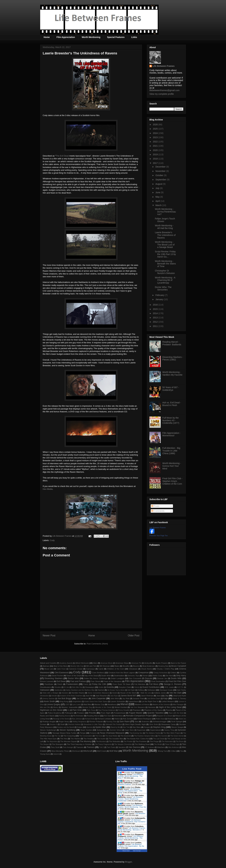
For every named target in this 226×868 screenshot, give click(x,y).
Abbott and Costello (48, 663)
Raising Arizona (65, 716)
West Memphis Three (60, 751)
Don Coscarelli (135, 678)
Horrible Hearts (78, 693)
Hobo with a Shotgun (51, 693)
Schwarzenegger (160, 721)
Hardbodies (59, 690)
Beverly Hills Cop (77, 666)
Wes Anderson (174, 747)
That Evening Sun (136, 733)
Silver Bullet (154, 724)
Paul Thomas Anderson (107, 710)
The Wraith (158, 744)
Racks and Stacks (47, 716)
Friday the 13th (99, 684)
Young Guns (45, 754)
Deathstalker (119, 676)
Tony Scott (55, 747)
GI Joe (66, 687)
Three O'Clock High (172, 744)
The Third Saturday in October (79, 744)
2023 (156, 137)
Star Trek (126, 727)
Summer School (116, 730)
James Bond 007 (129, 696)
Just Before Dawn (154, 699)
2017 (156, 163)
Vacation (122, 747)
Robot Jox (182, 719)
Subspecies (101, 730)
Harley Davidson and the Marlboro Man (80, 690)
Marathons (112, 704)
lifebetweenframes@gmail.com (164, 90)
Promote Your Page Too (159, 536)
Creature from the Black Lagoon (122, 673)
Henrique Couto (166, 690)
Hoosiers (65, 693)
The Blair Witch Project (172, 733)
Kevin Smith (49, 701)
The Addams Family (153, 733)
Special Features (116, 37)
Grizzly (137, 687)
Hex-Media (48, 489)
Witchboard (76, 751)
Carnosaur (90, 669)
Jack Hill (89, 696)
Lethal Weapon (168, 701)
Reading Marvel (93, 716)
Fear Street (96, 681)
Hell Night (131, 690)
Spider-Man (101, 727)
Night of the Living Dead (170, 707)
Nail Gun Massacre (138, 707)
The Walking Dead (142, 744)
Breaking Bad (163, 666)
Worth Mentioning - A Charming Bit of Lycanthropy (165, 280)
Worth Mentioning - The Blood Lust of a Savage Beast (165, 245)
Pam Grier (77, 710)
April (158, 201)
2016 (156, 305)
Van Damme (135, 747)
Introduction (44, 696)
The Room (180, 742)
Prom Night (106, 713)
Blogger (128, 862)
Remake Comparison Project (139, 716)
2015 (156, 309)
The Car (57, 736)
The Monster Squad (68, 741)
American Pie (136, 663)
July (158, 188)
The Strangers (58, 744)
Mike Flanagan (178, 705)
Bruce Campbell (179, 666)
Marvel (124, 704)
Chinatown (133, 669)
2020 (156, 150)
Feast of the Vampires (113, 681)
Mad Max (87, 704)
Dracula (148, 678)
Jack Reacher (101, 696)
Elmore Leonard (47, 681)
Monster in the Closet (103, 707)
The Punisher (141, 741)
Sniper (80, 727)
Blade (117, 666)
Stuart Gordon (86, 730)
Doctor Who (73, 678)
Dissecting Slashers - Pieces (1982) (173, 358)
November (161, 171)
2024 (156, 133)
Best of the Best (60, 666)
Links (134, 37)
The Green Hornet (177, 736)
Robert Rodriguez (144, 719)
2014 (156, 313)
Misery (56, 707)
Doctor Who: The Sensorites (163, 288)
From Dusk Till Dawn (122, 684)
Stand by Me (115, 727)
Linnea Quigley (54, 704)
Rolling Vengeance (79, 722)
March (159, 205)
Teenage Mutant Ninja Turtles (65, 733)
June (158, 192)
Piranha (169, 710)
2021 (156, 146)
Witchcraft (88, 751)
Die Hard (169, 676)
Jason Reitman (147, 696)
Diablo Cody (157, 676)
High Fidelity (181, 690)
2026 (156, 125)
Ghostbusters (46, 687)
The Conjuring (69, 736)
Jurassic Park (138, 698)
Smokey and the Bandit (66, 727)
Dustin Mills (176, 678)
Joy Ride (126, 698)
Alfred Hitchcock (82, 663)
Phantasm (137, 710)
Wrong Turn (162, 751)
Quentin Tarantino (156, 713)
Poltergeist (69, 713)
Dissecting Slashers (54, 678)
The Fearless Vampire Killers (144, 736)
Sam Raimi (125, 721)
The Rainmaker (167, 742)
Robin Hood (160, 719)
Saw (136, 721)
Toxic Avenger (68, 747)
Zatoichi (56, 754)
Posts (155, 506)
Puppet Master (136, 713)
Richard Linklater (104, 719)
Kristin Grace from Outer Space (96, 702)
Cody (52, 540)
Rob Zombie (128, 719)
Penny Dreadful (124, 710)
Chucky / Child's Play (165, 669)
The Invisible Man (116, 739)
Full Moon (154, 684)
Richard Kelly (90, 719)
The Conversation (86, 736)
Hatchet (101, 690)
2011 (156, 326)
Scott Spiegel (177, 721)
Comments (158, 511)
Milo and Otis (45, 707)
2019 (156, 154)
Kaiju (165, 698)
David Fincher (57, 676)
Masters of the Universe (161, 705)
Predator (81, 713)
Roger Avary (64, 721)
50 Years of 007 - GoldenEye (171, 389)
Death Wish (106, 676)
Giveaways (90, 687)
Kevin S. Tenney (179, 698)
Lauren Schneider (118, 701)
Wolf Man (114, 751)
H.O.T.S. (180, 687)
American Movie (106, 663)
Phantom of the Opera (153, 710)
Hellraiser (151, 690)
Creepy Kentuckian (160, 673)
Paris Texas (91, 710)
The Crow (99, 736)
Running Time (111, 722)
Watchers (161, 747)
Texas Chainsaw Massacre (112, 733)
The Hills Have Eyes (48, 739)
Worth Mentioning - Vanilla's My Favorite (172, 373)
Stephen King (159, 727)
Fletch (60, 684)
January (160, 299)
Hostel (115, 693)
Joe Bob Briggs (65, 698)
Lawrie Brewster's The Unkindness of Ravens (165, 235)
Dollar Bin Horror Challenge (96, 678)
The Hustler (101, 739)
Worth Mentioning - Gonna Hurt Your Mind (172, 466)
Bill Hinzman (105, 666)
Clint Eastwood (61, 673)
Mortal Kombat (121, 707)
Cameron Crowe (76, 669)
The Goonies (163, 736)
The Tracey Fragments (103, 744)
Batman (46, 666)
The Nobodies (115, 741)
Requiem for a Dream (165, 716)
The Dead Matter (111, 736)
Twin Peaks (111, 747)
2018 (156, 159)
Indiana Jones (160, 693)
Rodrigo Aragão (49, 721)
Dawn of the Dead (74, 676)
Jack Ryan (114, 696)
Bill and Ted (91, 666)
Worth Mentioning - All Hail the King (164, 227)
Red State (108, 716)
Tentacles (93, 733)
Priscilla (92, 713)
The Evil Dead (62, 156)
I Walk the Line (145, 693)
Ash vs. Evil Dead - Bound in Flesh (172, 404)
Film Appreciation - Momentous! (172, 434)
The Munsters (101, 742)
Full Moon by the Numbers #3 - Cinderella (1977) (171, 420)
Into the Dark (176, 693)
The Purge (154, 741)
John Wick (115, 698)
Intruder (54, 696)
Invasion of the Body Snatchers (71, 696)
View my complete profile (162, 94)
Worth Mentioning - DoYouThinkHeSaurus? (165, 212)
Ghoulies (58, 687)
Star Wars (137, 727)
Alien (95, 663)
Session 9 (54, 724)
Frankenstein (72, 684)
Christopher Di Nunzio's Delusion (165, 272)
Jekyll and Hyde (179, 696)
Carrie (101, 669)
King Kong (64, 701)
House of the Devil (128, 693)
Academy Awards (66, 663)
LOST (67, 705)
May (158, 197)
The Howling (89, 739)
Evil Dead (61, 681)
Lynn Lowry (77, 705)
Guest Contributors (151, 687)
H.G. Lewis (169, 687)
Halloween (45, 690)
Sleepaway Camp (168, 724)
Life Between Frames (164, 66)
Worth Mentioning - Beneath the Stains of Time (165, 264)
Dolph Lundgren (118, 678)
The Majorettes (52, 742)
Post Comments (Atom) (97, 644)
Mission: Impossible (69, 707)
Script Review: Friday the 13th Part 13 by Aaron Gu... (165, 254)
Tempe (83, 733)
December (161, 167)
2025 (156, 129)
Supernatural (155, 730)
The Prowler (128, 742)
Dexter (145, 676)
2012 (156, 322)
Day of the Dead (91, 676)
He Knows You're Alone (116, 690)
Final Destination (158, 681)
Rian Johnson (77, 719)
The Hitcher (75, 739)
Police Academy (54, 713)
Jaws (159, 696)
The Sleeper (44, 744)
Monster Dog (87, 707)
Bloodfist (126, 666)
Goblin (101, 687)
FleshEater (49, 684)
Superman (141, 730)
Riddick (117, 719)
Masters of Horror (142, 704)
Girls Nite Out (77, 687)
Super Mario (129, 730)
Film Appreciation (66, 37)
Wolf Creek (102, 751)
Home (47, 37)
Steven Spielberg (67, 730)
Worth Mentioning (91, 37)
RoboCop (171, 719)
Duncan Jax (162, 678)
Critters (173, 673)
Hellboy (141, 690)
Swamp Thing (169, 730)
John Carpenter (98, 698)
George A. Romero (173, 684)
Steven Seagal (177, 727)
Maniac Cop (99, 704)
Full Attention (140, 684)
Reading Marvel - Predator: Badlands (172, 343)
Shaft (62, 724)
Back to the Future (178, 663)
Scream (43, 724)
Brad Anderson (149, 666)
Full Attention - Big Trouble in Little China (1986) (171, 451)
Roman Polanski (96, 721)
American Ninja (122, 663)
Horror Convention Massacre (98, 693)
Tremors (91, 747)
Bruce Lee (49, 669)
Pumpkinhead (120, 713)
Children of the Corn (116, 669)
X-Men (173, 751)
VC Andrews (150, 747)
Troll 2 (101, 747)
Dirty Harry (181, 676)
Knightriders (77, 702)
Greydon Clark (125, 687)
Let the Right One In (150, 701)
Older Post (134, 636)
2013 (156, 318)
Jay (167, 696)
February (160, 295)
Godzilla (110, 687)
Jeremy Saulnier (49, 699)
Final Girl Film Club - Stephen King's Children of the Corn (172, 481)
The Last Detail (159, 739)
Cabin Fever (61, 669)
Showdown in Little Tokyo (93, 724)
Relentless (118, 716)
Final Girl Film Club (177, 681)
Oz (69, 710)
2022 (156, 142)
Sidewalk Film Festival (114, 724)
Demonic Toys (133, 676)
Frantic (86, 684)
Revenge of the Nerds (61, 719)
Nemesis (152, 707)
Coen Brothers (98, 673)
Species (90, 727)
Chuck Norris (147, 669)
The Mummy (85, 741)
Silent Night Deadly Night (135, 724)
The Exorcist (126, 736)
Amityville (148, 663)
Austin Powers (161, 663)
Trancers (80, 747)
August (159, 184)
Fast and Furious (78, 681)
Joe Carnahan (82, 698)
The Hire (64, 739)
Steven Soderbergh (48, 730)
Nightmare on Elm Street (51, 710)
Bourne (136, 666)
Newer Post (49, 636)
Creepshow (143, 673)
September (161, 180)
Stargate (147, 727)
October (160, 175)
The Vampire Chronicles (123, 744)
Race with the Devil (176, 713)
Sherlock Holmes (74, 724)
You (182, 751)
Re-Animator (78, 716)
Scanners (146, 721)
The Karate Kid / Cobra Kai (138, 739)
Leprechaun (133, 701)
